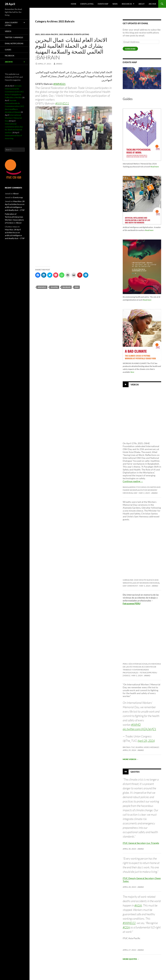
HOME (74, 4)
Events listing (87, 4)
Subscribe (130, 49)
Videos (135, 385)
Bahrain (67, 287)
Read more (155, 167)
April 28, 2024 (146, 741)
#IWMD (136, 725)
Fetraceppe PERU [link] (132, 603)
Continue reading (133, 481)
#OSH (126, 927)
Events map (103, 4)
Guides (8, 50)
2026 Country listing (11, 24)
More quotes (131, 959)
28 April (10, 4)
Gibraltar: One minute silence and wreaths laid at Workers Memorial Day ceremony (141, 583)
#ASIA (138, 905)
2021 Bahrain (66, 34)
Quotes (135, 772)
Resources (127, 4)
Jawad (59, 64)
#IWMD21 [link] (59, 84)
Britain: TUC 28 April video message (141, 747)
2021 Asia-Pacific (49, 34)
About (141, 4)
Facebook (10, 56)
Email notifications (14, 43)
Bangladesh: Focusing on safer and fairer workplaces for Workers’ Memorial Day (142, 490)
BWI (77, 287)
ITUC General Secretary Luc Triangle (141, 843)
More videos (131, 759)
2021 (37, 34)
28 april (54, 287)
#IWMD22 (129, 923)
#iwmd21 (42, 287)
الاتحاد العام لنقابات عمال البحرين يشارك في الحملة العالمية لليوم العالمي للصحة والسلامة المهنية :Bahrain (71, 49)
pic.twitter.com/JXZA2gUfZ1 (139, 729)
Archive (152, 4)
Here (132, 372)
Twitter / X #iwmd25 (14, 37)
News (115, 4)
